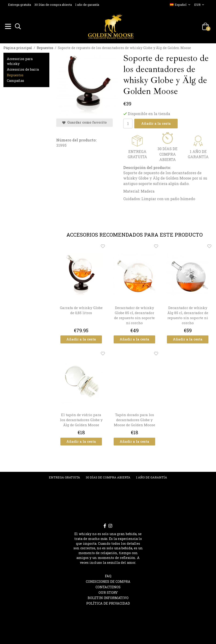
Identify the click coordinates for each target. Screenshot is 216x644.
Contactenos (108, 586)
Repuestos (15, 74)
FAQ (108, 575)
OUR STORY (108, 592)
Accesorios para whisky (20, 61)
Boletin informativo (108, 597)
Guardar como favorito (84, 122)
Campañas (15, 80)
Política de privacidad (108, 603)
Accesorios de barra (23, 69)
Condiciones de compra (108, 581)
